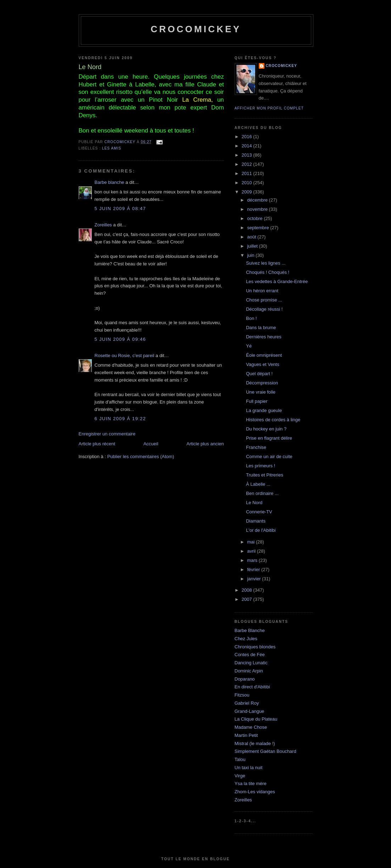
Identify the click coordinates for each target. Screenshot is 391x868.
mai (252, 542)
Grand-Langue (250, 711)
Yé (249, 346)
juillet (253, 246)
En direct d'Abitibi (252, 687)
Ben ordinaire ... (262, 493)
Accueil (151, 444)
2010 (248, 183)
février (254, 570)
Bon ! (251, 318)
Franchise (256, 447)
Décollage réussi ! (264, 309)
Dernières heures (264, 337)
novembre (258, 209)
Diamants (256, 521)
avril (252, 551)
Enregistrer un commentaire (107, 434)
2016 (248, 137)
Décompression (262, 383)
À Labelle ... (258, 484)
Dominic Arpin (249, 671)
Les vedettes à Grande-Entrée (277, 281)
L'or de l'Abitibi (261, 530)
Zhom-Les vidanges (255, 792)
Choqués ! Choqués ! (268, 272)
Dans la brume (261, 328)
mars (253, 560)
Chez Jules (246, 639)
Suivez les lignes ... (266, 263)
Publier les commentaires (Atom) (141, 456)
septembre (259, 228)
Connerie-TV (259, 512)
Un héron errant (262, 291)
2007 (248, 599)
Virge (240, 776)
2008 (248, 590)
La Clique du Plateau (256, 719)
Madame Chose (251, 727)
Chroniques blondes (255, 647)
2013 (248, 155)
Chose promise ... (264, 300)
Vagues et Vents (263, 364)
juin (251, 255)
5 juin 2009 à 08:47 (120, 208)
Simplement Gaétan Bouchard (266, 751)
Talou (240, 759)
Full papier (257, 401)
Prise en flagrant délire (269, 438)
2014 (248, 146)
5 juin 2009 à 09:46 (120, 339)
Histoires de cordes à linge (273, 420)
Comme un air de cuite (269, 456)
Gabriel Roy (247, 703)
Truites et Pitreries (265, 475)
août (252, 237)
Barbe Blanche (250, 630)
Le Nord (254, 503)
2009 (248, 192)
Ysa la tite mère (251, 784)
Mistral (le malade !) (255, 743)
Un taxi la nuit (249, 768)
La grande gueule (264, 410)
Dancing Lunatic (251, 663)
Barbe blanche (110, 182)
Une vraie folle (261, 392)
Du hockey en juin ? (266, 429)
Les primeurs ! (261, 466)
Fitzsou (242, 695)
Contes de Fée (250, 655)
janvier (255, 579)
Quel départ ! (259, 374)
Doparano (245, 679)
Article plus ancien (205, 444)
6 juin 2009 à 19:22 (120, 419)
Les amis (112, 148)
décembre (258, 200)
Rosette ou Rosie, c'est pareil (125, 356)
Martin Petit (246, 735)
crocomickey (196, 29)
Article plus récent (97, 444)
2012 (248, 164)
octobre (255, 218)
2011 (248, 173)
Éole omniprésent (264, 355)
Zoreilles (103, 225)
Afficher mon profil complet (269, 108)
